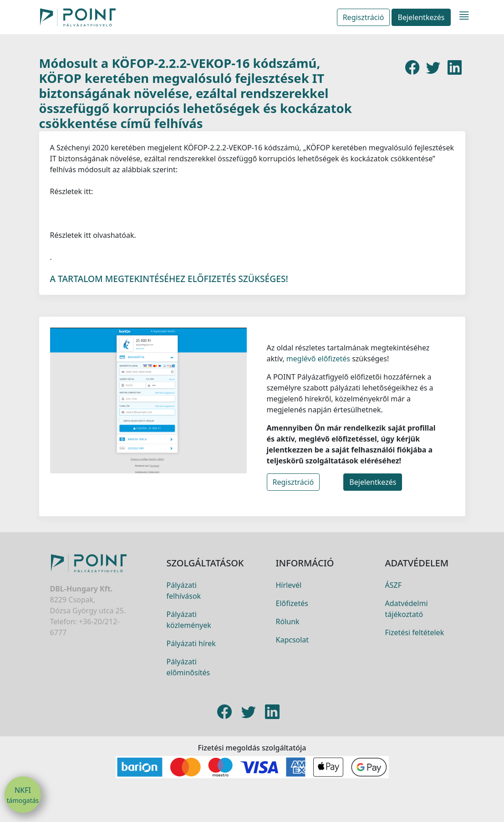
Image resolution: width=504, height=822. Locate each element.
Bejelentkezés (421, 17)
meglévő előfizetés (317, 381)
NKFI (23, 795)
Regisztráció (364, 17)
